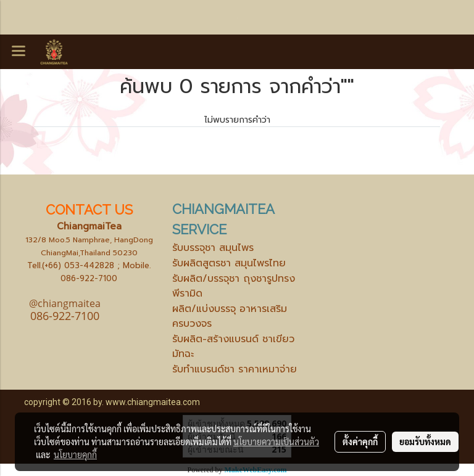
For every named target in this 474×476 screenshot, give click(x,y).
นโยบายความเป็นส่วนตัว (276, 441)
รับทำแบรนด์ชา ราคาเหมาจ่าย (235, 369)
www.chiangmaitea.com (153, 402)
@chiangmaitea (65, 303)
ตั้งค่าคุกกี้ (360, 441)
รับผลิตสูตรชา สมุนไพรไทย (229, 263)
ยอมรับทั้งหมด (425, 441)
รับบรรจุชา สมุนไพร (213, 248)
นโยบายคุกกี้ (75, 454)
